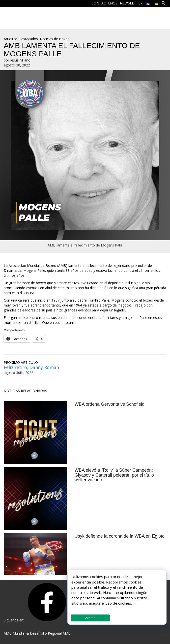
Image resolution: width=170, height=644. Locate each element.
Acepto (90, 618)
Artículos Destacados (21, 39)
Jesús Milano (20, 60)
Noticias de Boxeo (55, 39)
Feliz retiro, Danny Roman (31, 367)
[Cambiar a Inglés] (148, 3)
